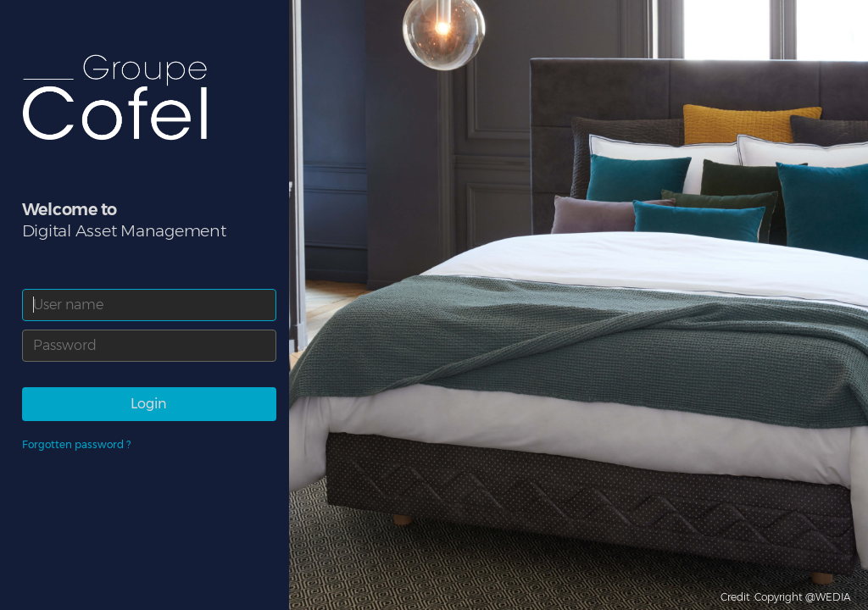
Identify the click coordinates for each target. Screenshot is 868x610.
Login (149, 404)
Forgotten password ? (76, 444)
